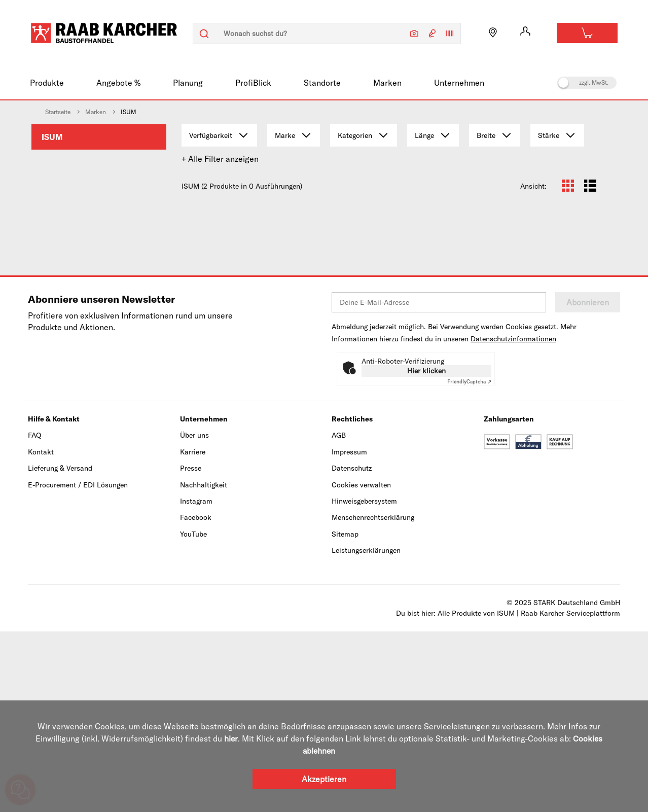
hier (231, 738)
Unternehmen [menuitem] (459, 83)
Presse (191, 649)
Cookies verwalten (361, 665)
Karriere (193, 633)
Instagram (196, 682)
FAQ (34, 616)
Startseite (58, 112)
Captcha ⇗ (469, 563)
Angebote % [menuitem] (118, 83)
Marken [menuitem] (387, 83)
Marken (96, 112)
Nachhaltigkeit (204, 665)
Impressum (349, 633)
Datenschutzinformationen (513, 520)
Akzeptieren (324, 779)
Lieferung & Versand (60, 649)
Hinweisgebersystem (364, 682)
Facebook (196, 698)
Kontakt (41, 633)
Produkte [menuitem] (47, 83)
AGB (339, 616)
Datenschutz (352, 649)
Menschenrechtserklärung (373, 698)
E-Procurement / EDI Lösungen (78, 665)
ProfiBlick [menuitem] (253, 83)
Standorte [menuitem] (322, 83)
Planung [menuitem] (188, 83)
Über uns (194, 616)
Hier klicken (426, 552)
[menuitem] (99, 137)
